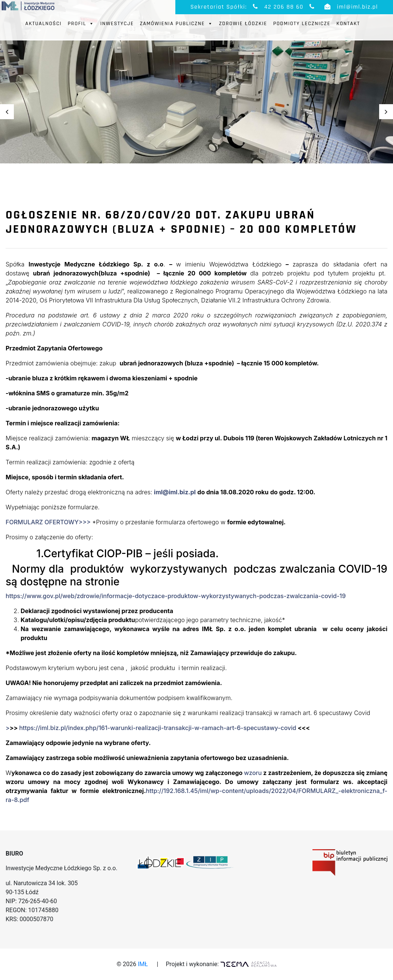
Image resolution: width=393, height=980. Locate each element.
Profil (81, 24)
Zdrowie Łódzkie (243, 24)
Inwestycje (117, 24)
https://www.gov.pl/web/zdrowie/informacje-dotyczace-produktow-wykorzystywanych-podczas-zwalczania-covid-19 (176, 596)
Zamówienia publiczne (176, 24)
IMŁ (143, 964)
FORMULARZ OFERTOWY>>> (48, 522)
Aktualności (44, 24)
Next (386, 112)
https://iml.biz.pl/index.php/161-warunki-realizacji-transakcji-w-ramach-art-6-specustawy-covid (158, 728)
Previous (7, 112)
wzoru (253, 773)
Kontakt (348, 24)
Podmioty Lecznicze (302, 24)
